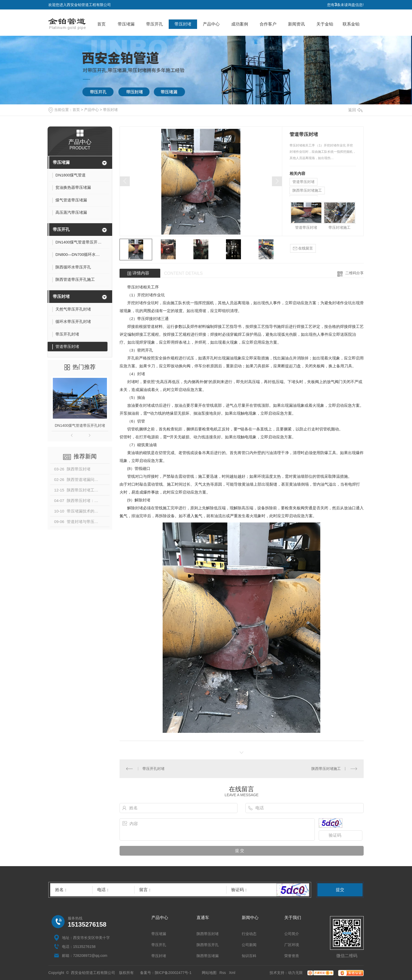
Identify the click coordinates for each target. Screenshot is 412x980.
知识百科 (249, 956)
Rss (223, 973)
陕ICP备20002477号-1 (173, 973)
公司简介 (292, 934)
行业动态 (249, 934)
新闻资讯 (296, 24)
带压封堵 (183, 24)
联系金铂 (351, 24)
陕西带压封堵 (208, 934)
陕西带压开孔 (208, 945)
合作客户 (268, 24)
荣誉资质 (292, 956)
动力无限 (295, 973)
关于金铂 (325, 24)
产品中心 (211, 24)
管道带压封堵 (303, 182)
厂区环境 (292, 945)
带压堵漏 (126, 24)
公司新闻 (249, 945)
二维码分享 (354, 273)
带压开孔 (154, 24)
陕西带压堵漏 (208, 956)
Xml (232, 973)
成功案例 (240, 24)
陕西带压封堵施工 (307, 190)
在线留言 (303, 248)
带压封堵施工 (339, 227)
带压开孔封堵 (153, 769)
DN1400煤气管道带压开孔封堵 (80, 425)
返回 (355, 110)
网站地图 (209, 973)
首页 (101, 24)
